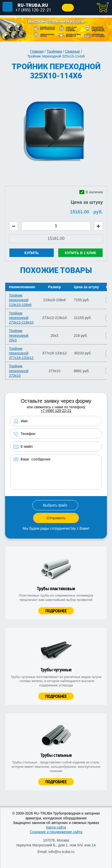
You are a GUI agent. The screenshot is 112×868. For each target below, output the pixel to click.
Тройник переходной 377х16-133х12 (21, 353)
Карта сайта (56, 827)
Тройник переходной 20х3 (19, 335)
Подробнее (56, 611)
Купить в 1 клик (81, 253)
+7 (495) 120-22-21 (33, 10)
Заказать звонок (68, 8)
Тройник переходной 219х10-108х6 (20, 300)
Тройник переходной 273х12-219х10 (21, 318)
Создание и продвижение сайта (56, 832)
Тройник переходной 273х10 (19, 371)
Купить (32, 253)
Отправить (56, 518)
